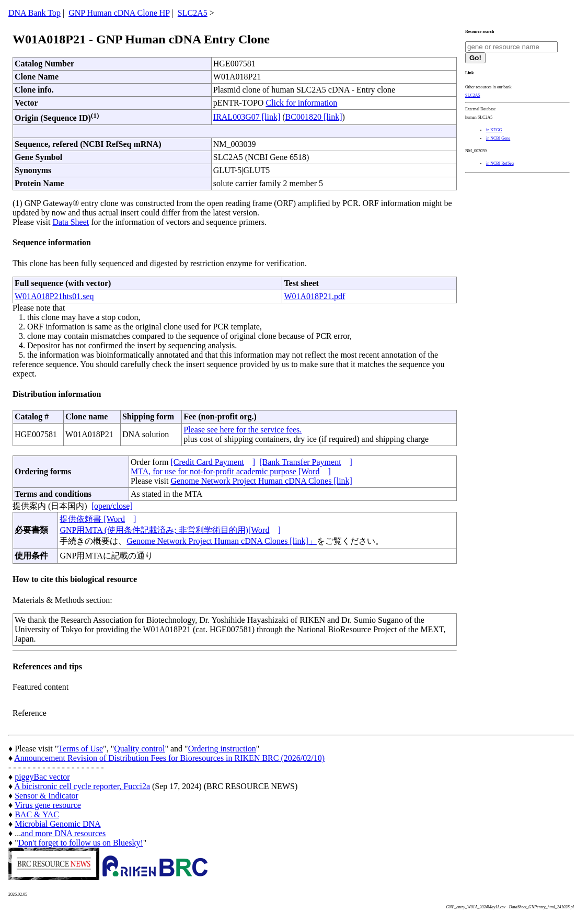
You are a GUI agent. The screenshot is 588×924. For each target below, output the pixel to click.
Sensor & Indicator (47, 796)
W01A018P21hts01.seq (54, 296)
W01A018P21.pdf (314, 296)
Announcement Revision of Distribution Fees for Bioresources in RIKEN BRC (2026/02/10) (169, 758)
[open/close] (112, 506)
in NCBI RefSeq (500, 163)
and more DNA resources (63, 833)
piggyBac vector (42, 777)
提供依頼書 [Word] (98, 519)
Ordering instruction (222, 749)
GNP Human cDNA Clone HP (119, 13)
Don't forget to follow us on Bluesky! (81, 843)
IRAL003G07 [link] (247, 117)
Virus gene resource (48, 805)
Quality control (139, 749)
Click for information (301, 103)
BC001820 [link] (314, 117)
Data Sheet (71, 222)
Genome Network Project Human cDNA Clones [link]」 (221, 541)
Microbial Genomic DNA (57, 824)
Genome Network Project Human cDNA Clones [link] (261, 481)
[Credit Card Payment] (213, 462)
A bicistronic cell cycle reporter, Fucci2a (82, 786)
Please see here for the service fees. (243, 430)
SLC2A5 (193, 13)
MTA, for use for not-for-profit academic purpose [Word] (231, 471)
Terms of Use (80, 749)
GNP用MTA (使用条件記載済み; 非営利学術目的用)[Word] (170, 530)
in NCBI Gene (498, 138)
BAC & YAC (37, 814)
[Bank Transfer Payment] (306, 462)
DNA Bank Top (34, 13)
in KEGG (494, 130)
